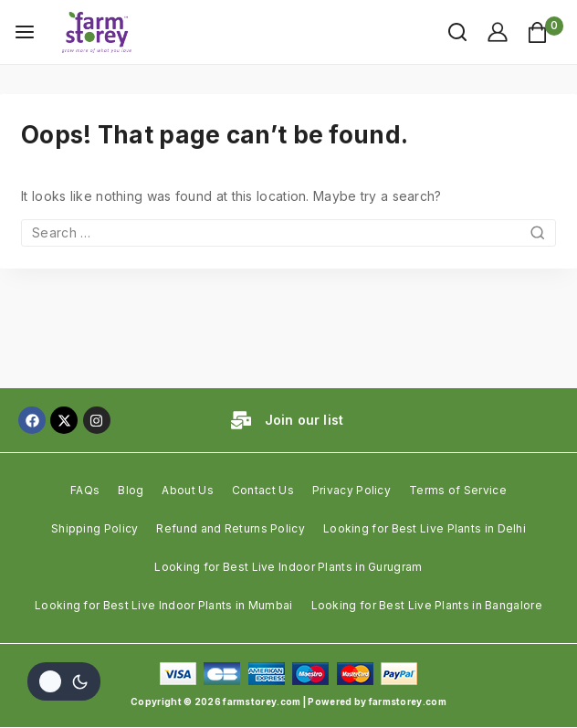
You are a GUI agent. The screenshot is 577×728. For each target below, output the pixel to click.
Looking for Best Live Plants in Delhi (425, 528)
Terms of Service (458, 490)
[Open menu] (25, 32)
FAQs (85, 490)
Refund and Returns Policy (231, 528)
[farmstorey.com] (99, 32)
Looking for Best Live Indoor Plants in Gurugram (288, 567)
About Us (187, 490)
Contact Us (263, 490)
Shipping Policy (95, 528)
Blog (131, 490)
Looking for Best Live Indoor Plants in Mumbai (164, 605)
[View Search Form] (448, 32)
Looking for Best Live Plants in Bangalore (427, 605)
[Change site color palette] (64, 681)
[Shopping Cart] (545, 32)
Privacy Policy (351, 490)
